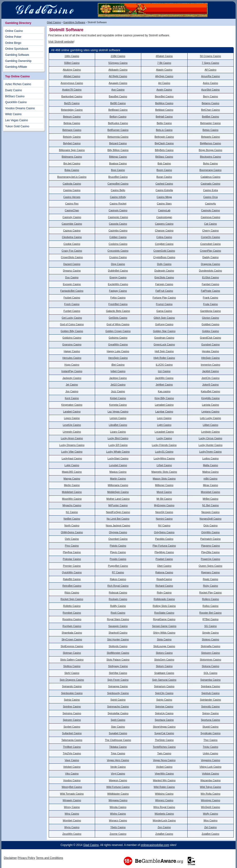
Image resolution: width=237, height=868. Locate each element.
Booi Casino (118, 170)
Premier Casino (72, 566)
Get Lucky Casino (72, 318)
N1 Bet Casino (210, 505)
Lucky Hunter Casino (211, 445)
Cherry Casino (211, 230)
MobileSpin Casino (118, 492)
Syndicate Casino (211, 733)
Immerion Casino (210, 365)
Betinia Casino (72, 123)
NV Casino (164, 525)
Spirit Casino (118, 720)
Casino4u (211, 204)
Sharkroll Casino (118, 633)
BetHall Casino (164, 117)
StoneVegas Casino (164, 727)
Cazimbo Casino (118, 230)
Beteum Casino (72, 117)
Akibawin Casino (118, 70)
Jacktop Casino (118, 378)
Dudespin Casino (164, 271)
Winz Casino (72, 814)
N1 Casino (72, 512)
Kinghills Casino (211, 398)
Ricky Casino (211, 586)
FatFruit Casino (164, 291)
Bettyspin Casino (164, 137)
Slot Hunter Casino (118, 639)
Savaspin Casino (118, 626)
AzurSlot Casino (210, 90)
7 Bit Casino (164, 63)
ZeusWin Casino (72, 834)
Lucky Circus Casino (211, 438)
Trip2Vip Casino (72, 753)
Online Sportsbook (17, 49)
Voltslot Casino (210, 774)
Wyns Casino (72, 827)
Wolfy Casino (210, 814)
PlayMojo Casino (164, 552)
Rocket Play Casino (211, 593)
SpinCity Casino (164, 693)
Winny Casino (72, 807)
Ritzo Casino (72, 593)
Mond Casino (164, 492)
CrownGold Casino (164, 251)
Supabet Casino (118, 733)
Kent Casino (72, 398)
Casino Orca (210, 197)
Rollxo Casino (211, 606)
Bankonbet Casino (72, 96)
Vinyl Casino (118, 774)
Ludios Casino (211, 458)
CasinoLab (164, 210)
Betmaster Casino (210, 123)
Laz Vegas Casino (118, 411)
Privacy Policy (26, 858)
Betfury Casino (118, 117)
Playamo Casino (211, 546)
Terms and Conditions (49, 858)
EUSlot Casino (211, 277)
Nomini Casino (164, 519)
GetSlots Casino (118, 318)
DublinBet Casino (118, 271)
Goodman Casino (164, 338)
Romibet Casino (72, 613)
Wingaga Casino (118, 800)
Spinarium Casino (164, 686)
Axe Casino (118, 90)
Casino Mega (164, 197)
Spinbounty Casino (118, 693)
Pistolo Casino (118, 546)
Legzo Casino (72, 418)
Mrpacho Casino (72, 505)
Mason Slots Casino (164, 479)
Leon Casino (164, 418)
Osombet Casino (118, 539)
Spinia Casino (72, 700)
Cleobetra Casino (72, 237)
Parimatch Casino (210, 539)
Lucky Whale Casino (118, 452)
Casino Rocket (118, 204)
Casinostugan (164, 217)
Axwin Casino (164, 90)
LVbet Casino (164, 465)
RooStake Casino (164, 613)
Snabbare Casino (164, 673)
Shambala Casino (72, 633)
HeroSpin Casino (118, 358)
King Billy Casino (164, 398)
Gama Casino (164, 311)
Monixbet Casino (211, 492)
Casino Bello (118, 190)
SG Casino (210, 626)
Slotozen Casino (211, 653)
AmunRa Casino (211, 76)
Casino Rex (72, 204)
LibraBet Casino (118, 425)
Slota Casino (164, 639)
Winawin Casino (72, 800)
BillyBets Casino (164, 150)
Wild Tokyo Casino (211, 787)
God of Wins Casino (118, 324)
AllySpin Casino (164, 76)
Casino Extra (210, 190)
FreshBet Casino (118, 304)
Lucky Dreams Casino (72, 445)
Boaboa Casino (118, 163)
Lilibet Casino (211, 425)
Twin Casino (164, 753)
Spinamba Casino (210, 680)
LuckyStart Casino (118, 458)
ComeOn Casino (210, 237)
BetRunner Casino (118, 130)
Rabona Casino (164, 572)
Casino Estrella (164, 190)
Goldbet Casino (211, 324)
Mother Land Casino (118, 499)
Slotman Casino (72, 653)
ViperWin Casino (164, 774)
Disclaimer (10, 858)
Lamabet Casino (164, 405)
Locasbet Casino (164, 432)
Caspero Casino (164, 224)
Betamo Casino (210, 103)
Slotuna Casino (210, 666)
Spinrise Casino (164, 706)
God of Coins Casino (72, 324)
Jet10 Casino (118, 385)
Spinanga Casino (118, 686)
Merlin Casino (72, 485)
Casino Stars (164, 204)
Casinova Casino (210, 217)
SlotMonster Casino (118, 653)
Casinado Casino (211, 184)
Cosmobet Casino (210, 244)
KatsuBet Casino (211, 391)
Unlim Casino (210, 753)
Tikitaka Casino (118, 747)
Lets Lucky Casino (211, 418)
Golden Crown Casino (118, 331)
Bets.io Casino (164, 130)
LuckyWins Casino (164, 458)
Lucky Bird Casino (118, 438)
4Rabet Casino (164, 56)
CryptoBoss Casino (164, 257)
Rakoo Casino (118, 579)
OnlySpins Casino (164, 532)
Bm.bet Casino (72, 163)
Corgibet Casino (164, 244)
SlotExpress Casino (72, 646)
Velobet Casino (72, 767)
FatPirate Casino (211, 291)
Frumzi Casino (164, 304)
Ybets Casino (118, 827)
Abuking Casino (72, 70)
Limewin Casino (72, 432)
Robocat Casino (118, 593)
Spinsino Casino (72, 713)
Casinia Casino (72, 190)
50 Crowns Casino (211, 56)
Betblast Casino (164, 110)
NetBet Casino (72, 519)
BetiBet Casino (210, 117)
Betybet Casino (72, 143)
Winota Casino (118, 807)
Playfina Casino (72, 552)
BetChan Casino (211, 110)
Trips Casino (118, 753)
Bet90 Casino (118, 103)
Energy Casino (118, 277)
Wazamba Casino (211, 780)
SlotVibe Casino (118, 673)
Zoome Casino (118, 834)
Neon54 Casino (164, 512)
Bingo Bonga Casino (211, 150)
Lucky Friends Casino (164, 445)
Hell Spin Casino (164, 351)
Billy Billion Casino (118, 150)
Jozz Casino (118, 391)
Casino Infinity (118, 197)
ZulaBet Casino (210, 834)
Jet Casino (72, 385)
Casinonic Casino (118, 217)
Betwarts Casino (211, 137)
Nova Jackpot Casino (118, 525)
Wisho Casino (118, 814)
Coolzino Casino (118, 244)
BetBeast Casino (118, 110)
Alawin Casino (164, 70)
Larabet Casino (72, 411)
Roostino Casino (72, 619)
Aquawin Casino (118, 83)
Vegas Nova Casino (164, 760)
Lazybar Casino (164, 411)
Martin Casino (118, 479)
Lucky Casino (164, 438)
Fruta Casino (210, 304)
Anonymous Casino (72, 83)
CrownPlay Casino (211, 251)
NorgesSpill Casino (211, 519)
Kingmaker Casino (72, 405)
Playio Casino (118, 552)
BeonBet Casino (164, 96)
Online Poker (13, 37)
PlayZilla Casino (210, 552)
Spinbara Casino (210, 686)
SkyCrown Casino (72, 639)
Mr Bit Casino (164, 499)
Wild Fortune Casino (118, 787)
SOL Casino (210, 673)
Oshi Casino (72, 539)
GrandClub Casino (211, 338)
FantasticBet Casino (72, 291)
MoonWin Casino (72, 499)
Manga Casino (72, 479)
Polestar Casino (72, 559)
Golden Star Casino (164, 331)
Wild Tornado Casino (72, 794)
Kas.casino (164, 391)
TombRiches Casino (164, 747)
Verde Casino (118, 767)
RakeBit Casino (72, 579)
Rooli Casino (118, 613)
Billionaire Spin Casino (72, 150)
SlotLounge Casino (164, 646)
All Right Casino (118, 76)
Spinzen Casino (72, 720)
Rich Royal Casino (118, 586)
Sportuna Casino (211, 720)
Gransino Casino (72, 344)
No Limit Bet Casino (118, 519)
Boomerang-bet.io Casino (72, 177)
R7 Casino (118, 572)
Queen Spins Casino (210, 566)
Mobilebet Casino (72, 492)
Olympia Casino (118, 532)
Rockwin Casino (118, 599)
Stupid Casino (211, 727)
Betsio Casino (211, 130)
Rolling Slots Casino (164, 606)
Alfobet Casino (72, 76)
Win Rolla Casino (211, 794)
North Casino (72, 525)
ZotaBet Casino (164, 834)
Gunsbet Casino (210, 344)
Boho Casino (210, 163)
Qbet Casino (164, 566)
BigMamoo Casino (211, 143)
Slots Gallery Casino (72, 660)
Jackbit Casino (211, 371)
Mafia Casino (211, 465)
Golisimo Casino (118, 338)
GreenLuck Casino (164, 344)
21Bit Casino (118, 56)
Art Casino (164, 83)
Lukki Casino (72, 465)
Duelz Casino (13, 90)
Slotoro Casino (164, 653)
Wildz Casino (13, 114)
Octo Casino (210, 525)
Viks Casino (72, 774)
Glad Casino (54, 22)
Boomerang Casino (211, 170)
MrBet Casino (210, 499)
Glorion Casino (210, 318)
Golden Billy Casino (72, 331)
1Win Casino (72, 56)
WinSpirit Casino (210, 807)
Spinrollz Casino (210, 706)
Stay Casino (118, 727)
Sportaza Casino (164, 720)
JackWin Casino (164, 378)
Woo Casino (211, 820)
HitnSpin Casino (210, 358)
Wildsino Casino (164, 794)
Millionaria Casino (118, 485)
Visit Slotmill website (61, 42)
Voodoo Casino (72, 780)
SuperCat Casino (164, 733)
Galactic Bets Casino (118, 311)
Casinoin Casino (118, 210)
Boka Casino (72, 170)
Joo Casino (72, 391)
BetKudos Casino (118, 123)
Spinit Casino (118, 700)
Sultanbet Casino (72, 733)
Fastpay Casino (118, 291)
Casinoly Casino (72, 217)
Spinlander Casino (211, 700)
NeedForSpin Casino (118, 512)
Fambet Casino (210, 284)
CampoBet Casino (118, 184)
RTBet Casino (211, 619)
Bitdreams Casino (72, 157)
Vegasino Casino (210, 760)
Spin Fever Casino (118, 680)
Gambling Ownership (18, 61)
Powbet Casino (164, 559)
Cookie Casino (72, 244)
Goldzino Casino (72, 338)
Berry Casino (211, 96)
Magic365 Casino (72, 472)
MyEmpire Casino (164, 505)
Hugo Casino (72, 365)
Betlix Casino (164, 123)
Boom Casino (164, 170)
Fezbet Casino (72, 298)
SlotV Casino (72, 673)
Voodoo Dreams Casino (20, 108)
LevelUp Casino (72, 425)
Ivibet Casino (118, 371)
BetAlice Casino (164, 103)
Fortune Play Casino (164, 298)
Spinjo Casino (164, 700)
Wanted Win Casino (164, 780)
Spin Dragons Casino (72, 680)
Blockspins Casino (211, 157)
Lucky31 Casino (164, 452)
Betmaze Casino (72, 130)
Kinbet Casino (118, 398)
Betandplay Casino (72, 110)
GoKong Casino (164, 324)
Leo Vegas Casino (17, 120)
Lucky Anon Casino (72, 438)
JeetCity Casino (210, 378)
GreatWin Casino (118, 344)
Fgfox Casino (118, 298)
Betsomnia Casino (118, 137)
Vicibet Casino (164, 767)
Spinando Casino (72, 686)
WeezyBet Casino (72, 787)
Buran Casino (164, 177)
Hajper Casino (72, 351)
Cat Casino (211, 224)
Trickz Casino (211, 747)
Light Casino (164, 425)
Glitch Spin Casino (164, 318)
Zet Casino (210, 827)
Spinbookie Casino (72, 693)
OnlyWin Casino (210, 532)
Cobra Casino (164, 237)
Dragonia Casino (211, 264)
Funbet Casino (72, 311)
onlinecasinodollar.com (155, 845)
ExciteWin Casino (118, 284)
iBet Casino (118, 365)
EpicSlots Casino (164, 277)
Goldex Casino (211, 331)
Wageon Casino (118, 780)
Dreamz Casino (72, 271)
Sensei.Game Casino (164, 626)
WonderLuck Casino (164, 820)
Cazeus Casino (72, 230)
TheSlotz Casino (164, 740)
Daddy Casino (210, 257)
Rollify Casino (118, 606)
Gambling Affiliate (16, 67)
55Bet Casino (72, 63)
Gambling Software (74, 22)
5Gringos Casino (118, 63)
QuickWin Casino (72, 572)
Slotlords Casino (118, 646)
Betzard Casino (118, 143)
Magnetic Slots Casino (164, 472)
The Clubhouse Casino (118, 740)
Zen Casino (164, 827)
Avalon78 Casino (72, 90)
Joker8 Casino (211, 385)
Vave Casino (72, 760)
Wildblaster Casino (118, 794)
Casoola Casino (118, 224)
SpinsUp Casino (164, 713)
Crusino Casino (118, 257)
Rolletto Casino (72, 606)
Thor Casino (211, 740)
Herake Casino (210, 351)
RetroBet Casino (72, 586)
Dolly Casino (164, 264)
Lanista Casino (210, 405)
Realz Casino (210, 579)
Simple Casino (210, 633)
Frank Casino (210, 298)
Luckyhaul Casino (72, 458)
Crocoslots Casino (118, 251)
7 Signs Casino (211, 63)
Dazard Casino (72, 264)
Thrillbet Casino (72, 747)
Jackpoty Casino (72, 378)
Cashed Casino (164, 184)
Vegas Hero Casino (118, 760)
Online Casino (14, 31)
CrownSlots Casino (72, 257)
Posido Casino (118, 559)
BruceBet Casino (118, 177)
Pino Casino (72, 546)
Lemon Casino (118, 418)
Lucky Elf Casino (118, 445)
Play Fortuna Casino (164, 546)
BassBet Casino (118, 96)
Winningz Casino (210, 800)
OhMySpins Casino (72, 532)
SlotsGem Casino (164, 660)
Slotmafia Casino (210, 646)
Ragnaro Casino (211, 572)
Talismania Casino (72, 740)
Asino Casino (210, 83)
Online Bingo (13, 43)
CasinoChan (72, 210)
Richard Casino (164, 586)
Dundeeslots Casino (211, 271)
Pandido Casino (164, 539)
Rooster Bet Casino (210, 613)
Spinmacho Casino (118, 706)
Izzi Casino (164, 371)
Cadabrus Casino (210, 177)
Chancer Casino (164, 230)
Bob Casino (164, 163)
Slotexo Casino (211, 639)
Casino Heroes (72, 197)
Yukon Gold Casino (17, 126)
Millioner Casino (164, 485)
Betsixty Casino (72, 137)
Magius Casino (118, 472)
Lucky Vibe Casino (72, 452)
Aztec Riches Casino (18, 84)
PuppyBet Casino (118, 566)
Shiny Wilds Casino (164, 633)
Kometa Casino (118, 405)
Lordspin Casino (211, 432)
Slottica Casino (72, 666)
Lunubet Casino (118, 465)
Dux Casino (72, 277)
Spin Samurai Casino (164, 680)
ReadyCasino (164, 579)
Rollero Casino (211, 599)
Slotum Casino (164, 666)
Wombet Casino (72, 820)
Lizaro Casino (118, 432)
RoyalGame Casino (164, 619)
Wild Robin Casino (164, 787)
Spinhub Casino (211, 693)
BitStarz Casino (164, 157)
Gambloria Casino (211, 311)
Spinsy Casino (211, 713)
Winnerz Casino (164, 800)
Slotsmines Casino (210, 660)
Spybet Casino (72, 727)
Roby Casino (164, 593)
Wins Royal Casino (164, 807)
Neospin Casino (211, 512)
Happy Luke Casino (118, 351)
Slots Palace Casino (118, 660)
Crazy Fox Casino (72, 251)
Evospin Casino (72, 284)
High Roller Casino (164, 358)
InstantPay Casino (72, 371)
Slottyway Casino (118, 666)
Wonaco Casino (118, 820)
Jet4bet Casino (164, 385)
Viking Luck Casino (210, 767)
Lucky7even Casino (211, 452)
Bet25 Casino (72, 103)
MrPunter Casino (118, 505)
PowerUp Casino (210, 559)
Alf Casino (211, 70)
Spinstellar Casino (118, 713)
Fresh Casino (72, 304)
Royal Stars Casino (118, 619)
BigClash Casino (164, 143)
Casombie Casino (72, 224)
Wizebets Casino (164, 814)
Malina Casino (211, 472)
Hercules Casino (72, 358)
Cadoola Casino (72, 184)
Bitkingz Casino (118, 157)
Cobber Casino (118, 237)
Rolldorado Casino (164, 599)
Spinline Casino (72, 706)
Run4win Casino (72, 626)
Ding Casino (118, 264)
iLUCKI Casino (164, 365)
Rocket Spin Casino (72, 599)
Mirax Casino (211, 485)
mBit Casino (210, 479)
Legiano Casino (211, 411)
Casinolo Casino (211, 210)
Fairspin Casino (164, 284)
